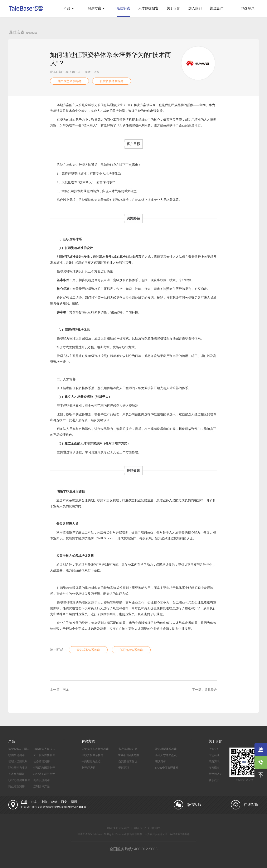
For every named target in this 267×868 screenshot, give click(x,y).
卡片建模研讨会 (128, 749)
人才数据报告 (148, 8)
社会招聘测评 (42, 761)
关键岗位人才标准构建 (95, 749)
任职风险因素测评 (44, 768)
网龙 (66, 690)
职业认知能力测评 (44, 774)
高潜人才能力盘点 (166, 755)
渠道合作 (217, 8)
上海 (44, 802)
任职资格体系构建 (112, 81)
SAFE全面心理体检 (167, 768)
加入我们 (195, 8)
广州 (24, 802)
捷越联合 (211, 690)
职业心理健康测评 (19, 780)
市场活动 (214, 755)
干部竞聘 (124, 768)
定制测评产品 (42, 786)
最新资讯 (214, 761)
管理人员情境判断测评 (22, 761)
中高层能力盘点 (91, 761)
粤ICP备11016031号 (118, 828)
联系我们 (214, 780)
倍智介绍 (214, 749)
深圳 (74, 802)
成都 (54, 802)
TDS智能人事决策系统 (47, 749)
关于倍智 (173, 8)
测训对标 (160, 761)
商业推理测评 (16, 786)
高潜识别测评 (42, 780)
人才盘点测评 (16, 774)
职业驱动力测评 (18, 768)
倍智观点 (214, 768)
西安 (64, 802)
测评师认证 (88, 768)
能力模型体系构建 (69, 81)
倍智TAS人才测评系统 (22, 749)
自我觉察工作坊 (128, 761)
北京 (34, 802)
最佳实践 (123, 8)
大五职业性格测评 (44, 755)
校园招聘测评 (16, 755)
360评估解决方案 (129, 755)
